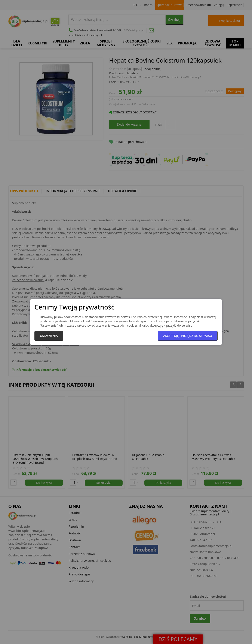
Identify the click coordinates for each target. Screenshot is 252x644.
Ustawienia (49, 336)
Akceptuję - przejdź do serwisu (188, 336)
